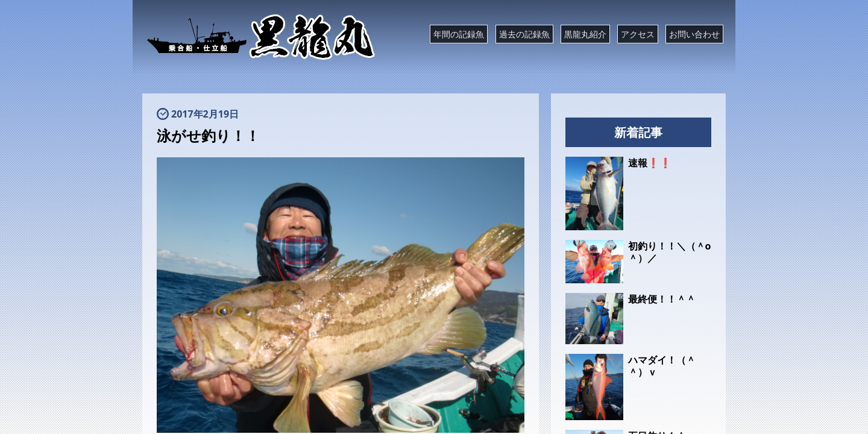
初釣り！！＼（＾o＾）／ (670, 252)
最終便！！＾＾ (662, 299)
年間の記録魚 (459, 34)
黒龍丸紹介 (585, 34)
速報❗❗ (650, 163)
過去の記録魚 (524, 34)
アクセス (638, 34)
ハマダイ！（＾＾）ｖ (662, 366)
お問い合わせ (694, 34)
